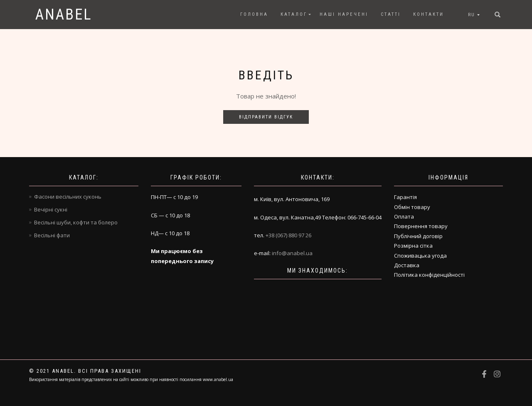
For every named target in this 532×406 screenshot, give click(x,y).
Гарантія (405, 197)
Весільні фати (52, 235)
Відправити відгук (266, 117)
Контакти (429, 14)
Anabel (64, 15)
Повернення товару (421, 226)
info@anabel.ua (292, 253)
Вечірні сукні (51, 209)
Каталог (294, 14)
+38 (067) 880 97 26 (288, 235)
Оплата (404, 217)
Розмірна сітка (413, 246)
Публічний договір (418, 236)
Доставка (407, 265)
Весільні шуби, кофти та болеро (76, 222)
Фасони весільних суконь (68, 197)
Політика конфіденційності (429, 275)
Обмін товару (412, 207)
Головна (254, 14)
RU (472, 15)
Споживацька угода (420, 256)
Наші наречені (344, 14)
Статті (391, 14)
